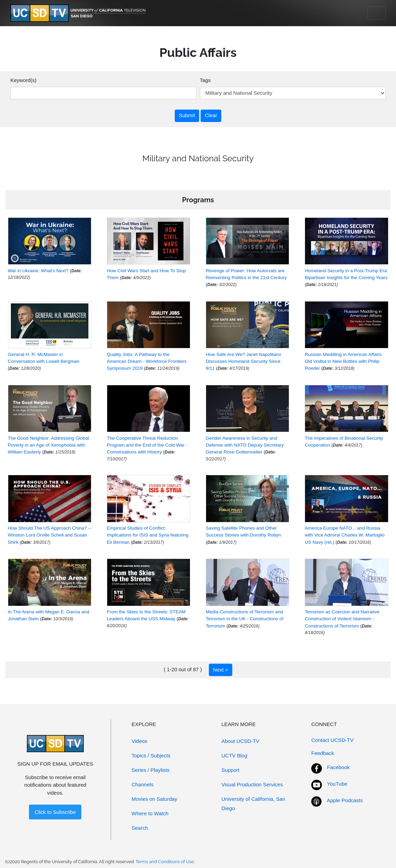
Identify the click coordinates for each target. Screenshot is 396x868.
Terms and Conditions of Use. (165, 862)
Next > (221, 670)
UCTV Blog (235, 755)
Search (140, 828)
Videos (140, 741)
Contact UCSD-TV (332, 740)
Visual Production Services (252, 784)
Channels (143, 784)
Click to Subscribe (55, 812)
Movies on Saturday (155, 799)
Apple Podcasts (345, 800)
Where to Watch (150, 813)
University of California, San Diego (253, 804)
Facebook (338, 767)
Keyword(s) (23, 80)
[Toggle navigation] (377, 13)
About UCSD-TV (241, 741)
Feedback (323, 753)
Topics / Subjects (151, 755)
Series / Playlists (151, 770)
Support (231, 770)
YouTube (337, 784)
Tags (205, 80)
